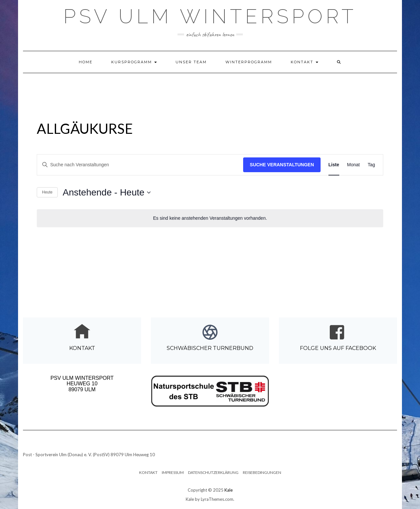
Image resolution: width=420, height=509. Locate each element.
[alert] (210, 218)
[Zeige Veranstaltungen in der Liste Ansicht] (334, 165)
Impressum (173, 472)
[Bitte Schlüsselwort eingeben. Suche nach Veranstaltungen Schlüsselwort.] (140, 165)
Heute (47, 192)
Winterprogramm (249, 62)
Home (86, 62)
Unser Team (191, 62)
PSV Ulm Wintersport (210, 16)
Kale (229, 490)
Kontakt (304, 62)
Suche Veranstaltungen (282, 165)
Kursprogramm (134, 62)
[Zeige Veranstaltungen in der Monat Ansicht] (354, 165)
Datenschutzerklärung (213, 472)
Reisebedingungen (262, 472)
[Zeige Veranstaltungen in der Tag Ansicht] (371, 165)
